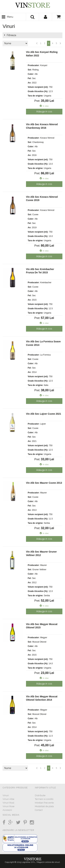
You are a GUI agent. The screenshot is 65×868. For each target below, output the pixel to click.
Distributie (40, 795)
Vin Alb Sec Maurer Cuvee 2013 (44, 483)
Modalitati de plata (44, 806)
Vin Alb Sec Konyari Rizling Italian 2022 (42, 54)
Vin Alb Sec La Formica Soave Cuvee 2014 (43, 343)
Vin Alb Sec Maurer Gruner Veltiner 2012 (41, 553)
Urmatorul (60, 43)
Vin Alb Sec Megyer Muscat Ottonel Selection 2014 (42, 698)
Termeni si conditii (44, 799)
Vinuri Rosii (8, 803)
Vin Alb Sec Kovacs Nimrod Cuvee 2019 (42, 199)
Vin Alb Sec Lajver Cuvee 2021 (44, 414)
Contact (39, 810)
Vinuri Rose (8, 806)
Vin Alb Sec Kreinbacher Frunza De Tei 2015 (40, 271)
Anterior (37, 43)
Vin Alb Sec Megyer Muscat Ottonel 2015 (42, 626)
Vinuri (6, 795)
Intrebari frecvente (44, 803)
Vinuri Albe (8, 799)
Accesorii (7, 810)
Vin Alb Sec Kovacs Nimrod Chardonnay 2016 (42, 126)
